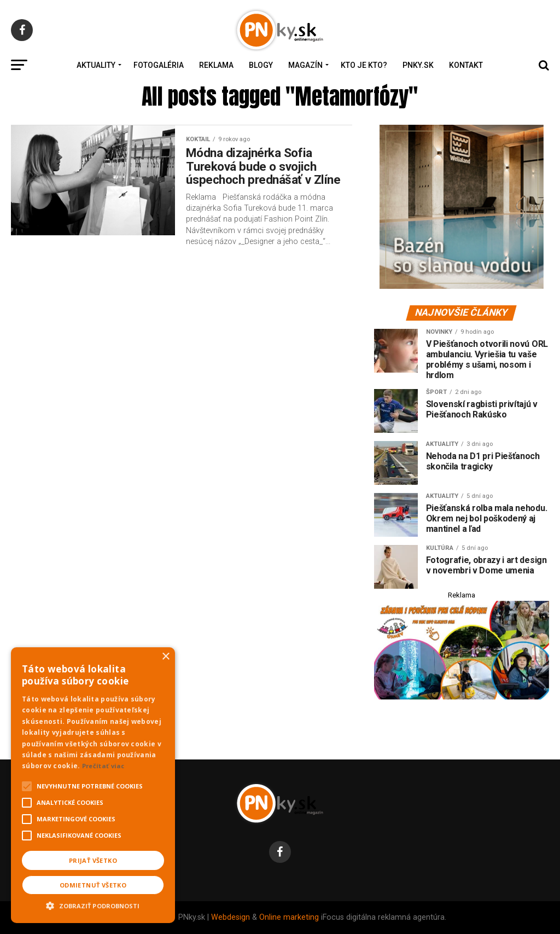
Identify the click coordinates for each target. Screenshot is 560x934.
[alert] (93, 785)
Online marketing (289, 917)
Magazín (305, 65)
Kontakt (466, 65)
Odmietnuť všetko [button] (93, 885)
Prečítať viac (103, 766)
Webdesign (231, 917)
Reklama (216, 65)
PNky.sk (418, 65)
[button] (93, 904)
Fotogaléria (159, 65)
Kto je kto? (364, 65)
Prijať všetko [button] (93, 860)
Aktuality (96, 65)
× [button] (165, 657)
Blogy (261, 65)
